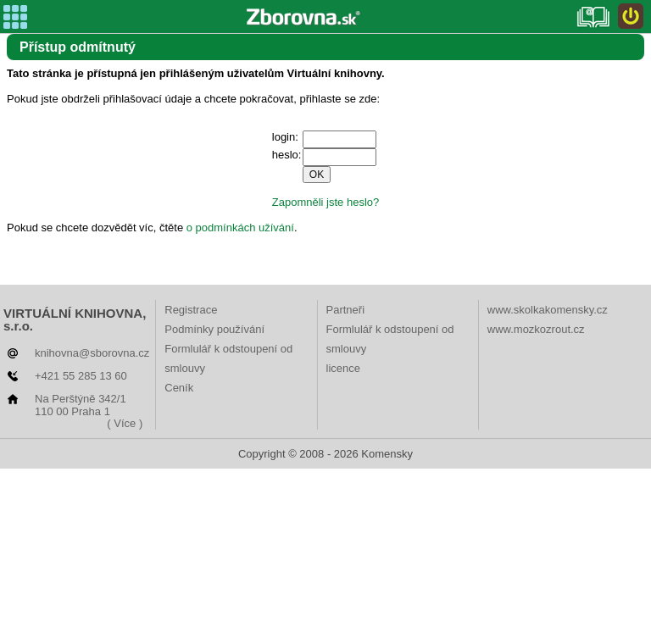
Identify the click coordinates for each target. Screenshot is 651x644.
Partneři (346, 310)
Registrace (191, 310)
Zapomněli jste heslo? (325, 202)
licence (343, 368)
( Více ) (125, 423)
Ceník (179, 388)
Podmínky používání (214, 329)
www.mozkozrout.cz (536, 329)
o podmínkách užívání (240, 228)
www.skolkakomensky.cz (548, 310)
